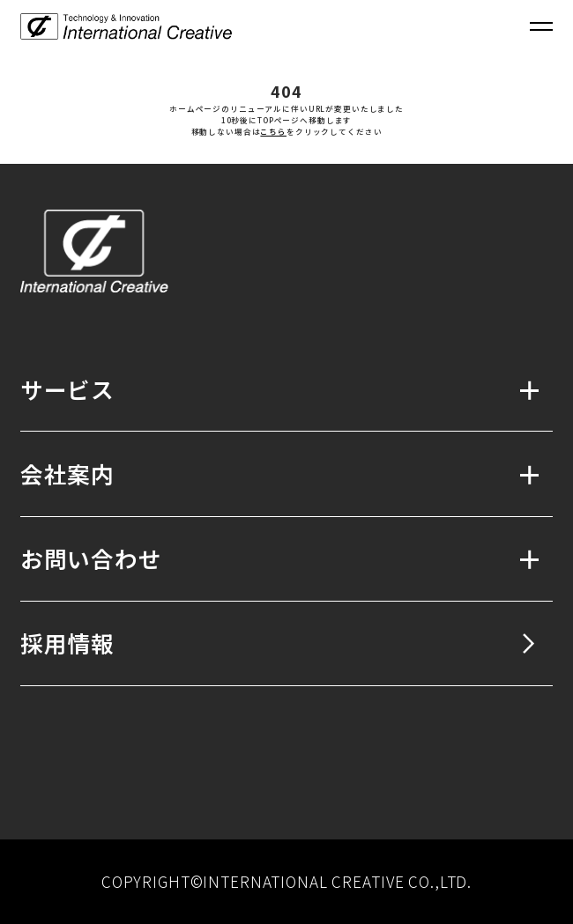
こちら (273, 131)
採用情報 (67, 643)
